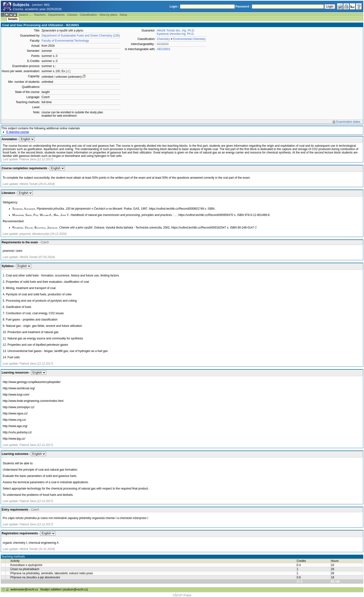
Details (13, 19)
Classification (88, 15)
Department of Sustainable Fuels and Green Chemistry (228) (81, 36)
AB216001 (163, 49)
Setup (123, 15)
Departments (56, 15)
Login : (174, 7)
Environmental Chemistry (189, 39)
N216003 (163, 44)
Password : (243, 7)
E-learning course (18, 132)
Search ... (25, 15)
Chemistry (163, 39)
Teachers (40, 15)
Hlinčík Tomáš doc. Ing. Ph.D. (176, 31)
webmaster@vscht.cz (24, 589)
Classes (72, 15)
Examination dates (348, 122)
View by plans (108, 15)
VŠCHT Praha (182, 595)
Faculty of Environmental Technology (65, 41)
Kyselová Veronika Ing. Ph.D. (175, 34)
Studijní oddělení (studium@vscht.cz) (64, 589)
